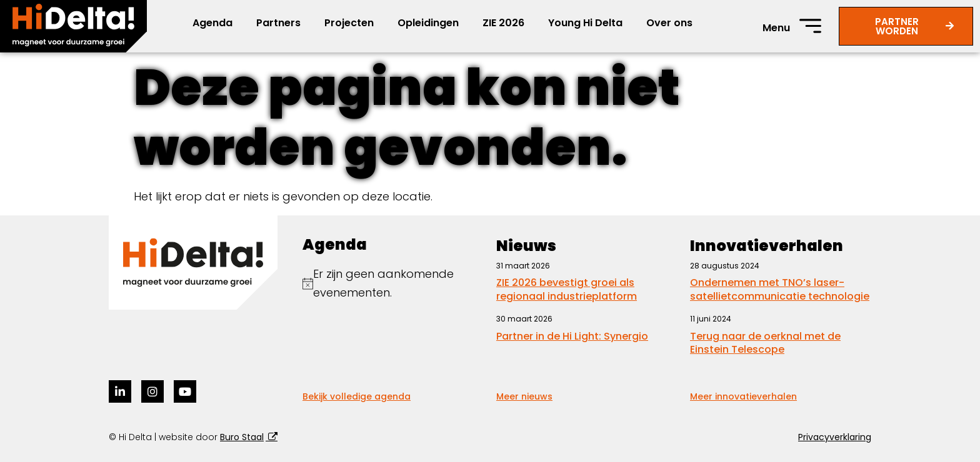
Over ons (669, 23)
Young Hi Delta (585, 23)
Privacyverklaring (835, 437)
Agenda (212, 23)
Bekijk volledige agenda (357, 396)
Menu (776, 28)
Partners (278, 23)
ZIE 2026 (503, 23)
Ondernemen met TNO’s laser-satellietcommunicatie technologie (780, 289)
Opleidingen (428, 23)
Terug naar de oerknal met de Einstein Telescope (765, 343)
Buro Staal (242, 437)
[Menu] (810, 26)
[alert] (393, 284)
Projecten (349, 23)
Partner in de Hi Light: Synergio (572, 336)
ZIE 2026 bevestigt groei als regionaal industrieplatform (567, 289)
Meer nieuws (524, 396)
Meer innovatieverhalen (743, 396)
